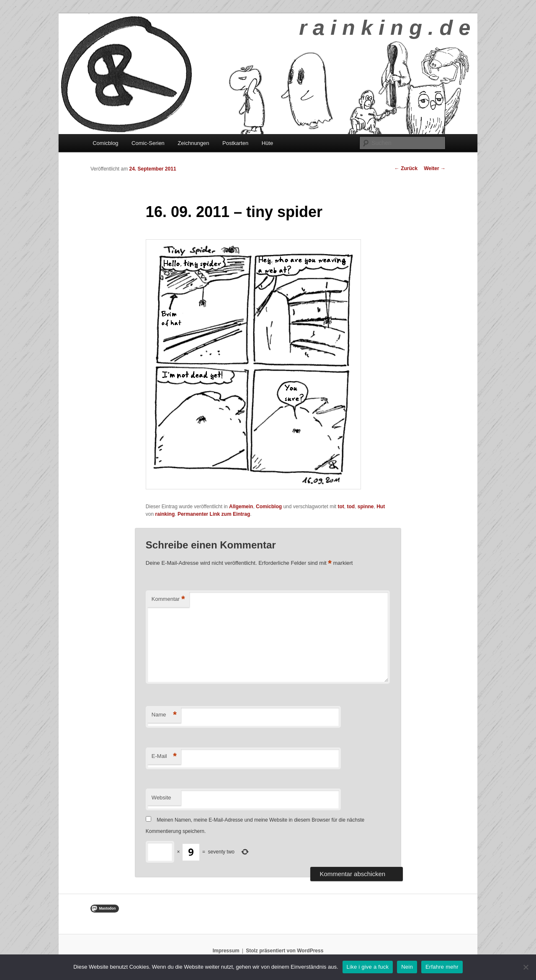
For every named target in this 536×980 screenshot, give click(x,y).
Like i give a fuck (368, 967)
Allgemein (241, 507)
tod (351, 507)
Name (164, 715)
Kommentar (168, 599)
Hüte (267, 143)
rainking (165, 514)
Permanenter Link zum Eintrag (214, 514)
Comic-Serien (148, 143)
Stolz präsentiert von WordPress (285, 951)
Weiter (435, 168)
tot (341, 507)
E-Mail (164, 756)
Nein (407, 967)
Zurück (406, 168)
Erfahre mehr (442, 967)
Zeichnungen (193, 143)
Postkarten (235, 143)
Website (161, 798)
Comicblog (105, 143)
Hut (381, 507)
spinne (366, 507)
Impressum (226, 951)
